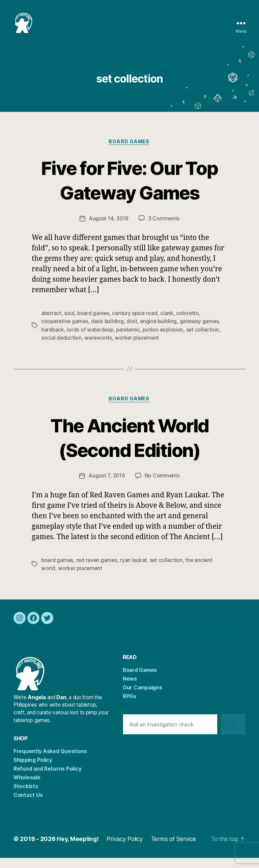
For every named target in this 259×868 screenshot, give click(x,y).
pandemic (130, 340)
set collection (206, 340)
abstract (51, 324)
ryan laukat (135, 570)
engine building (161, 332)
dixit (134, 332)
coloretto (190, 324)
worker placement (138, 348)
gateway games (202, 332)
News (130, 689)
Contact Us (28, 805)
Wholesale (27, 788)
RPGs (129, 706)
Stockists (26, 796)
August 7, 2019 (107, 486)
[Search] (233, 734)
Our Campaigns (142, 698)
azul (69, 324)
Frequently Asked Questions (50, 761)
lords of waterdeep (91, 340)
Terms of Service (177, 849)
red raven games (98, 570)
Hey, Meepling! (78, 849)
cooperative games (65, 332)
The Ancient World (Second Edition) (130, 447)
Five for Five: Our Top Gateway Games (129, 190)
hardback (53, 340)
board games (94, 324)
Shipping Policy (33, 770)
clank (169, 324)
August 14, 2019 (108, 229)
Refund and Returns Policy (47, 779)
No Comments (162, 486)
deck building (109, 332)
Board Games (129, 152)
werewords (99, 348)
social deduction (62, 348)
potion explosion (166, 340)
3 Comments (164, 229)
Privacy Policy (127, 849)
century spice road (136, 324)
